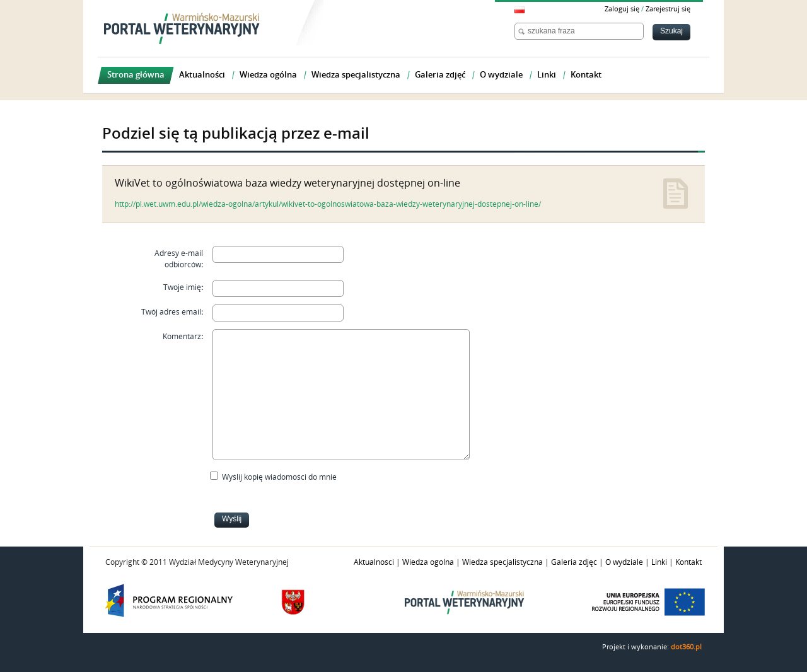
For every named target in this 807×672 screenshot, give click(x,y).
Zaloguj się (622, 9)
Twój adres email (171, 312)
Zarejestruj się (668, 9)
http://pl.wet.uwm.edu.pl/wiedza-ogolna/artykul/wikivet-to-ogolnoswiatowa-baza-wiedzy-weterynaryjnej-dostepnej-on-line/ (328, 204)
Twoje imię (182, 287)
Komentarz (182, 337)
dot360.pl (686, 647)
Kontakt (688, 562)
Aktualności (374, 562)
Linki (659, 562)
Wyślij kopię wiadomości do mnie (279, 477)
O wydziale (624, 562)
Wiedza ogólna (428, 562)
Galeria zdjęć (574, 562)
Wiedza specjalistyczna (502, 562)
